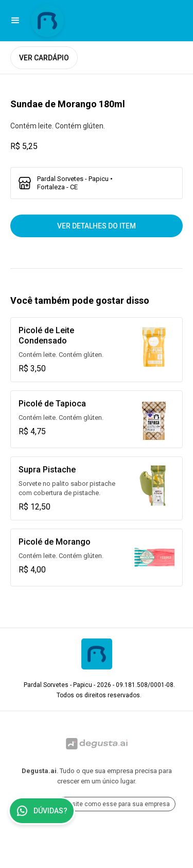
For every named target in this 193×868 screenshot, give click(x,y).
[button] (15, 21)
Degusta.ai (39, 771)
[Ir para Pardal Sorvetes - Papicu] (47, 21)
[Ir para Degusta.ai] (97, 744)
